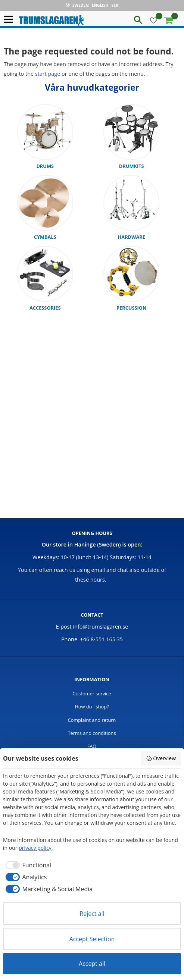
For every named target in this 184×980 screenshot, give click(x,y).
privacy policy (35, 848)
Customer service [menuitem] (92, 693)
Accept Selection (92, 939)
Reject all (92, 914)
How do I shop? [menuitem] (92, 707)
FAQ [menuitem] (92, 746)
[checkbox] (27, 865)
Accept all (92, 964)
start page (48, 74)
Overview (161, 758)
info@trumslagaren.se (101, 627)
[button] (10, 20)
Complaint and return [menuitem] (92, 720)
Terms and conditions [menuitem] (92, 733)
